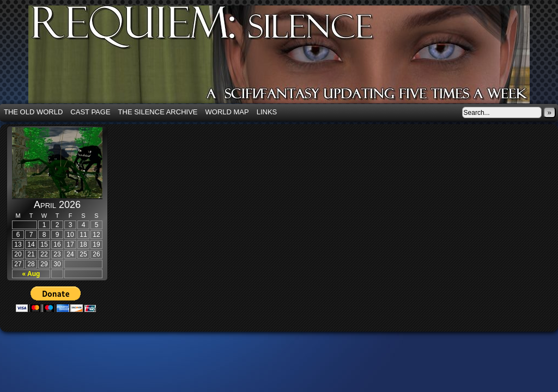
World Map (227, 112)
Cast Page (90, 112)
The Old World (33, 112)
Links (267, 112)
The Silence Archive (158, 112)
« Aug (31, 274)
